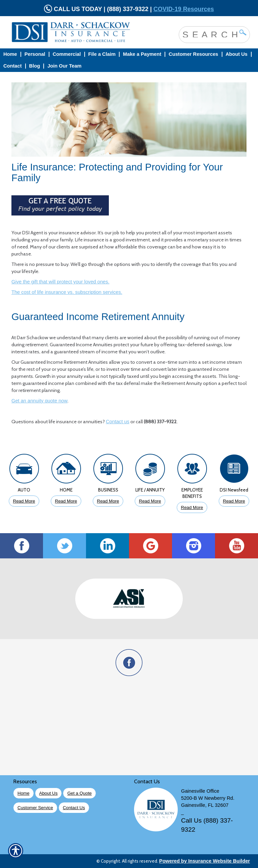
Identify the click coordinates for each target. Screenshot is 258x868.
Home (24, 793)
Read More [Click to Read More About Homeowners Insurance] (66, 501)
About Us (49, 793)
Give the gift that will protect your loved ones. (60, 282)
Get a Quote (79, 793)
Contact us (118, 422)
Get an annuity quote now (39, 401)
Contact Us (74, 808)
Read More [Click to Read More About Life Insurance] (150, 501)
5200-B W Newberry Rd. (208, 798)
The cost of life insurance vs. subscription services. (67, 292)
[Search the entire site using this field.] (209, 34)
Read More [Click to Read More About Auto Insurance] (24, 501)
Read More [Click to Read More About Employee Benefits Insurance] (192, 507)
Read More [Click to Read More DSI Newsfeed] (234, 501)
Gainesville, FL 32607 (205, 805)
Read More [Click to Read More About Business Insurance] (108, 501)
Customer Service (35, 808)
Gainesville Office (200, 791)
